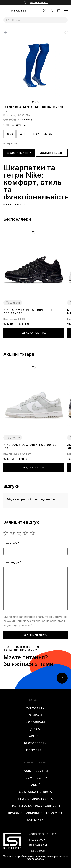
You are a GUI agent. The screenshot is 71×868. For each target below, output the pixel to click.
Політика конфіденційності (36, 806)
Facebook (37, 840)
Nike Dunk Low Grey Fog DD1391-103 (31, 447)
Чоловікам (35, 722)
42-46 (48, 134)
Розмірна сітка (11, 144)
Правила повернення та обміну (35, 813)
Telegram (37, 851)
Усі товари (35, 708)
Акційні (35, 736)
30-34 (9, 134)
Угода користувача (35, 799)
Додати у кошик (52, 153)
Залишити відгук (35, 635)
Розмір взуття (35, 771)
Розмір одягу (35, 778)
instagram (38, 845)
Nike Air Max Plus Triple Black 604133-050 (30, 312)
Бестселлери (35, 743)
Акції (36, 785)
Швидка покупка (19, 153)
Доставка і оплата (35, 792)
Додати (15, 303)
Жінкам (36, 715)
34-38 (22, 134)
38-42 (35, 134)
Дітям (35, 729)
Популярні (35, 750)
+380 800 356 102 (43, 834)
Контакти (35, 820)
